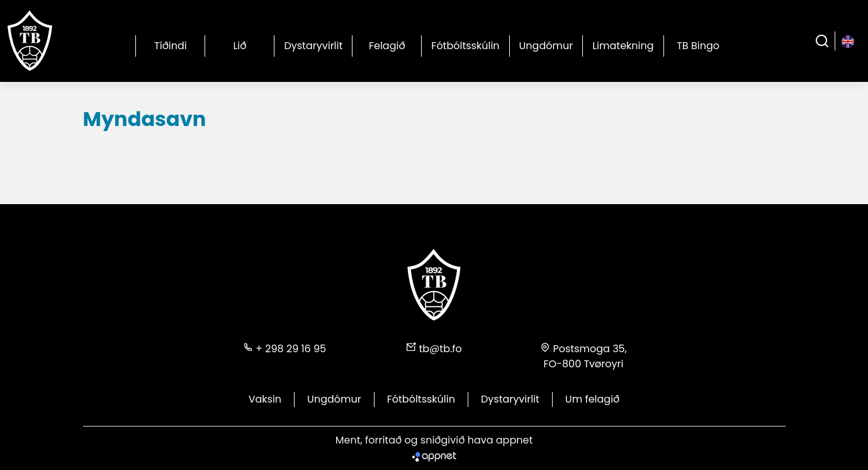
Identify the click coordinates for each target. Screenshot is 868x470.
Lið (240, 46)
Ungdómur (546, 46)
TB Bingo (698, 46)
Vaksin (265, 399)
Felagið (387, 46)
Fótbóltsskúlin (465, 46)
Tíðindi (171, 46)
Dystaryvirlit (313, 46)
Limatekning (623, 46)
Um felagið (592, 399)
